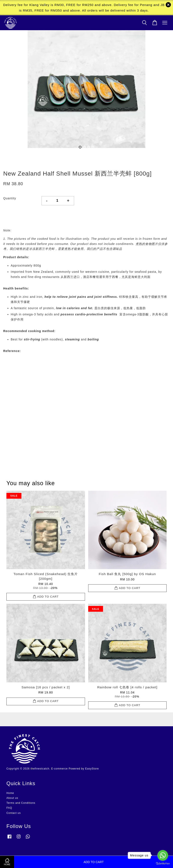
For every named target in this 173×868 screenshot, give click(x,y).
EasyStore (92, 769)
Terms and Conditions (21, 803)
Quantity (10, 198)
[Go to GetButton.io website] (163, 864)
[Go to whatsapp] (163, 855)
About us (12, 798)
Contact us (14, 813)
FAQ (9, 808)
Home (10, 793)
